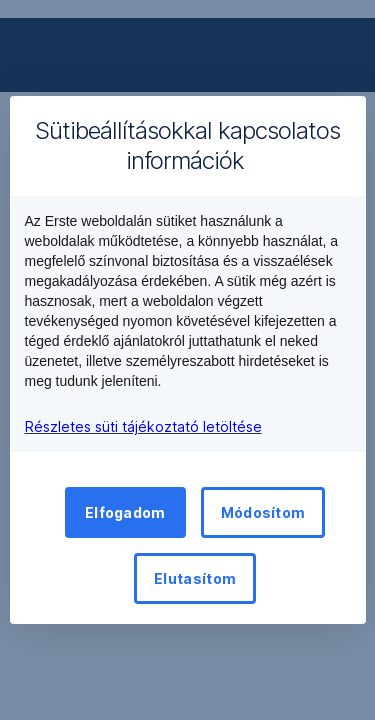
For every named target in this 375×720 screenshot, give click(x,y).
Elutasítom (195, 578)
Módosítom (263, 512)
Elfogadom (125, 512)
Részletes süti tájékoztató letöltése (143, 426)
